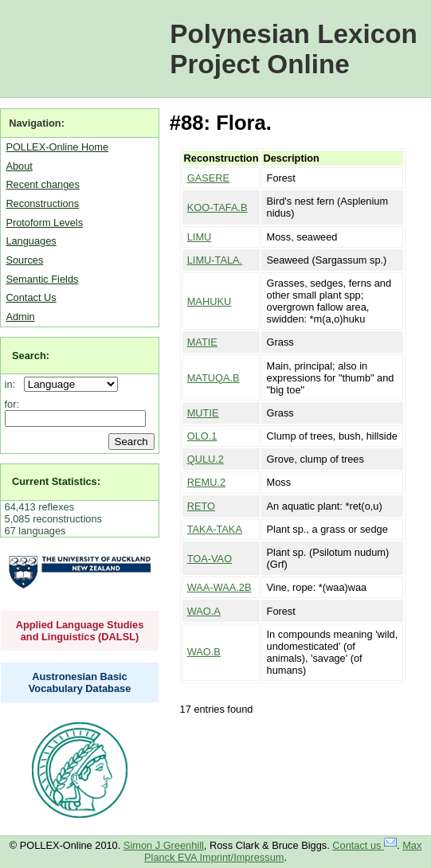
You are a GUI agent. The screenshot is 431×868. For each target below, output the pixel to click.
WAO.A (204, 611)
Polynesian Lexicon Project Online (294, 49)
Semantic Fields (42, 279)
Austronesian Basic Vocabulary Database (80, 682)
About (19, 166)
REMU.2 (206, 482)
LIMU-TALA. (215, 260)
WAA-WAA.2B (219, 587)
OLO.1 (202, 436)
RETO (201, 506)
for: (12, 404)
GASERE (208, 178)
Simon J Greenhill (164, 845)
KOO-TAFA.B (217, 207)
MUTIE (203, 413)
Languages (31, 241)
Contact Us (31, 297)
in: (13, 384)
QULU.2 (206, 459)
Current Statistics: (56, 481)
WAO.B (204, 652)
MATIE (202, 342)
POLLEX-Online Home (57, 147)
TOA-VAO (210, 559)
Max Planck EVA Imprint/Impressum (283, 851)
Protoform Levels (44, 223)
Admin (20, 317)
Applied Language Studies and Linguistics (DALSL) (80, 631)
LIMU (200, 237)
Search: (31, 356)
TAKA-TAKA (215, 529)
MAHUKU (209, 301)
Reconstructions (42, 203)
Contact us (364, 845)
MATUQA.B (214, 378)
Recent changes (42, 184)
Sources (24, 260)
